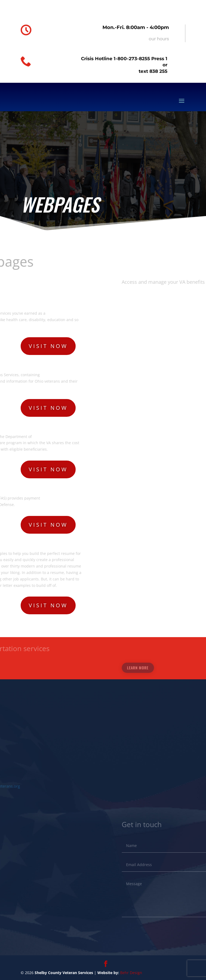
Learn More (186, 668)
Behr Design (131, 973)
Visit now (48, 346)
